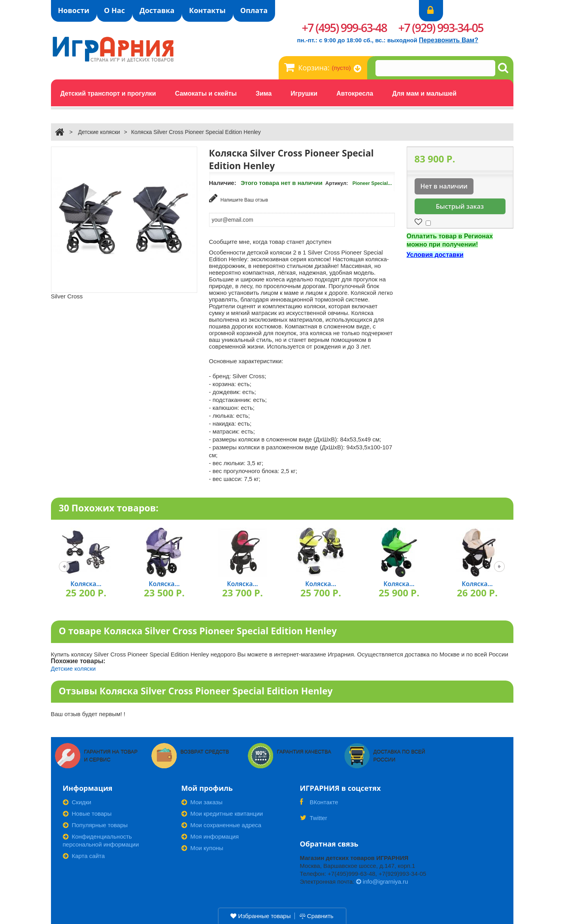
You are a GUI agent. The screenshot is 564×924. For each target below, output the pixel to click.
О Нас (114, 10)
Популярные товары (95, 824)
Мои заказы (202, 801)
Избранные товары (260, 916)
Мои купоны (202, 847)
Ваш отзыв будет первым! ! (88, 713)
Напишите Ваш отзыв (239, 198)
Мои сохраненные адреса (222, 824)
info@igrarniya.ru (382, 881)
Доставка (157, 10)
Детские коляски (99, 132)
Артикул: (337, 183)
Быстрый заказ (460, 206)
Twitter (314, 820)
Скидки (77, 801)
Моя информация (210, 836)
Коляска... (86, 583)
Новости (74, 10)
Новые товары (87, 813)
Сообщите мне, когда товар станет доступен (270, 240)
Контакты (207, 10)
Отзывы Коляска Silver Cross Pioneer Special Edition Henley (196, 690)
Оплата (254, 10)
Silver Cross (67, 296)
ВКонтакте (319, 804)
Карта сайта (84, 855)
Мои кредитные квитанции (222, 813)
